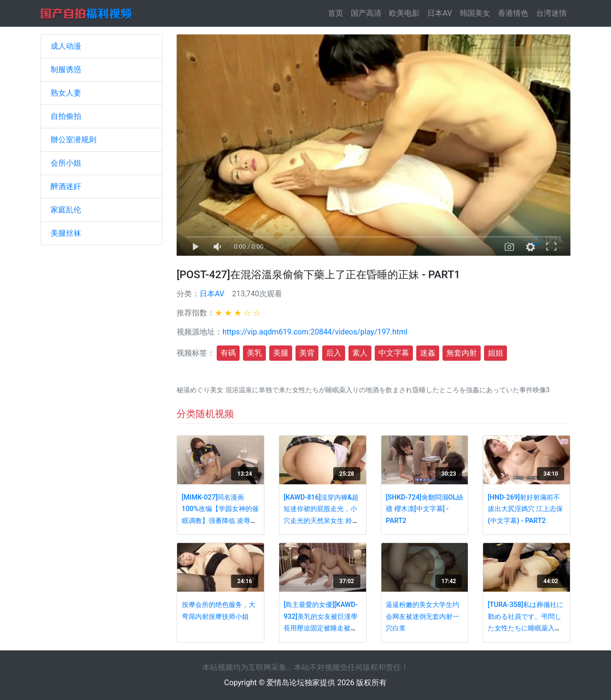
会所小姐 (66, 163)
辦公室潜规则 (74, 140)
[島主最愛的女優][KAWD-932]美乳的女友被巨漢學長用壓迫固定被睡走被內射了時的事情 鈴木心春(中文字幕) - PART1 (322, 628)
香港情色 (513, 13)
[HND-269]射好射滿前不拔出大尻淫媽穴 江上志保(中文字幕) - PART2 (526, 509)
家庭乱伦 (66, 210)
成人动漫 (66, 46)
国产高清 (366, 13)
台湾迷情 (551, 13)
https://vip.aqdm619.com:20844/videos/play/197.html (315, 332)
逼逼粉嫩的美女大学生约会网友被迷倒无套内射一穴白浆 (422, 616)
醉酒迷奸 (66, 186)
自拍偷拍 (66, 116)
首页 (337, 13)
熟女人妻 (66, 93)
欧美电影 (404, 13)
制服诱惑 (66, 69)
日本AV (440, 13)
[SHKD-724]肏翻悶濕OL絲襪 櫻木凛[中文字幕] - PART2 (424, 509)
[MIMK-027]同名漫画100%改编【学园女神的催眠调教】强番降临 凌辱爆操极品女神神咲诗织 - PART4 (220, 521)
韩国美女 (475, 13)
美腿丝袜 (66, 233)
